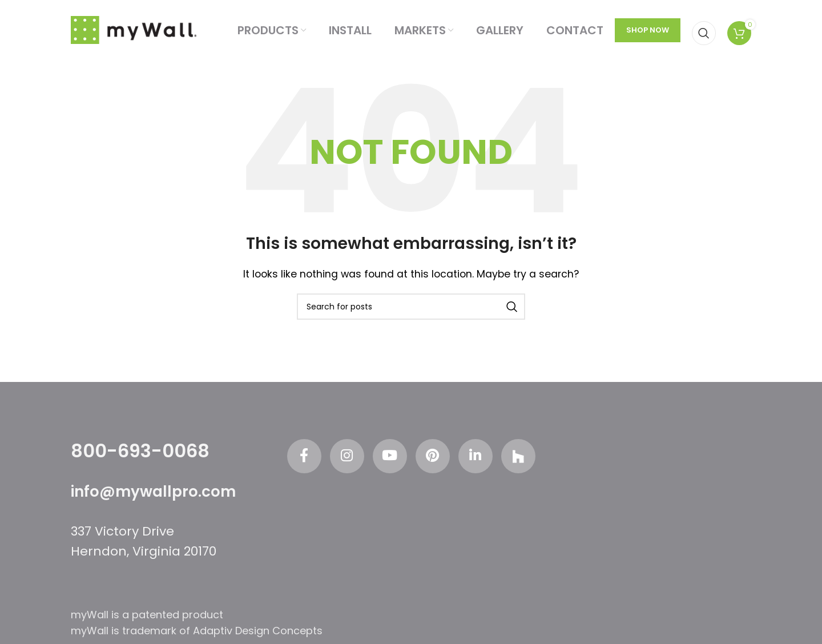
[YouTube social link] (390, 456)
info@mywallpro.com (153, 492)
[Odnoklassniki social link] (518, 456)
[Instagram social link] (347, 456)
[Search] (704, 30)
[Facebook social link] (304, 456)
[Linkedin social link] (476, 456)
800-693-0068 (140, 451)
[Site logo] (134, 29)
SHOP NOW (648, 30)
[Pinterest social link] (433, 456)
